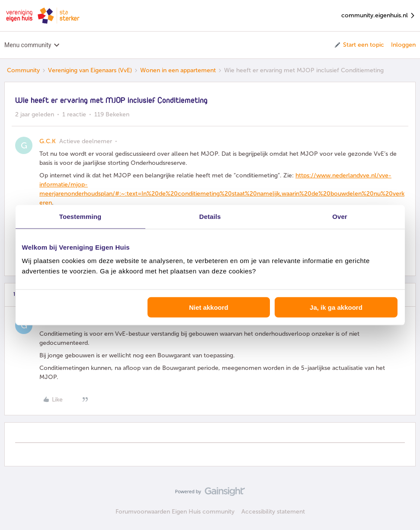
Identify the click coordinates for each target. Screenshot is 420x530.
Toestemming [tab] (80, 216)
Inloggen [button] (403, 45)
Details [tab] (210, 216)
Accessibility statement (273, 512)
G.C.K (48, 141)
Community (23, 70)
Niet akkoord (209, 307)
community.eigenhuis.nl (378, 16)
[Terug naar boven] (403, 499)
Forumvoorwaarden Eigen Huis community (175, 512)
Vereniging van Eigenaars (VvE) (90, 70)
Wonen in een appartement (178, 70)
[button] (359, 45)
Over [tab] (340, 216)
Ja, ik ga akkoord (336, 307)
